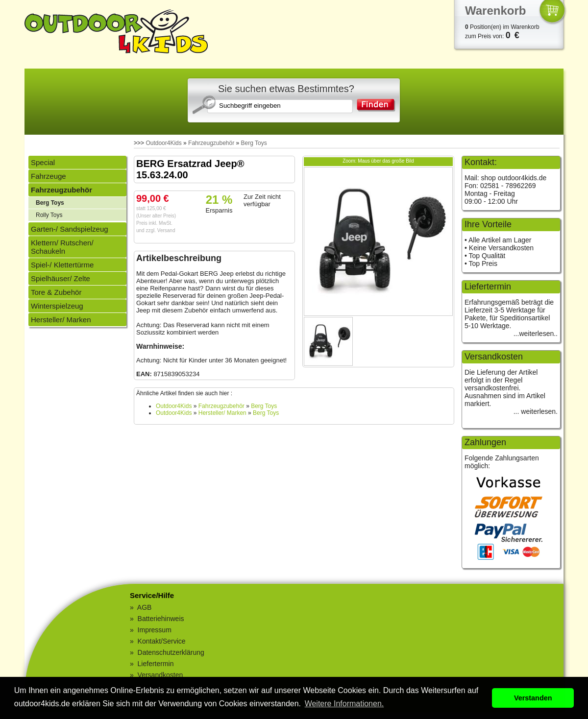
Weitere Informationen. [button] (344, 704)
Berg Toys (254, 143)
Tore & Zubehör (56, 292)
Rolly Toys (49, 215)
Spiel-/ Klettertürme (62, 265)
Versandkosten (160, 675)
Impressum (155, 630)
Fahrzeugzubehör (211, 143)
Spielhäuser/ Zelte (61, 278)
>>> (139, 143)
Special (43, 162)
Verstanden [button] (533, 698)
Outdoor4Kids (163, 143)
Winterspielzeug (57, 306)
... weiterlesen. (536, 411)
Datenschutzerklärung (171, 652)
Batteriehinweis (161, 619)
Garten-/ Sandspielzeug (70, 229)
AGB (145, 607)
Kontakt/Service (162, 641)
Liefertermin (156, 664)
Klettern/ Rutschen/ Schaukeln (62, 247)
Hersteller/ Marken (61, 320)
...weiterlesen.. (536, 334)
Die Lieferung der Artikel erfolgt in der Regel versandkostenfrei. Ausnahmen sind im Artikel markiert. (505, 388)
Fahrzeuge (49, 176)
